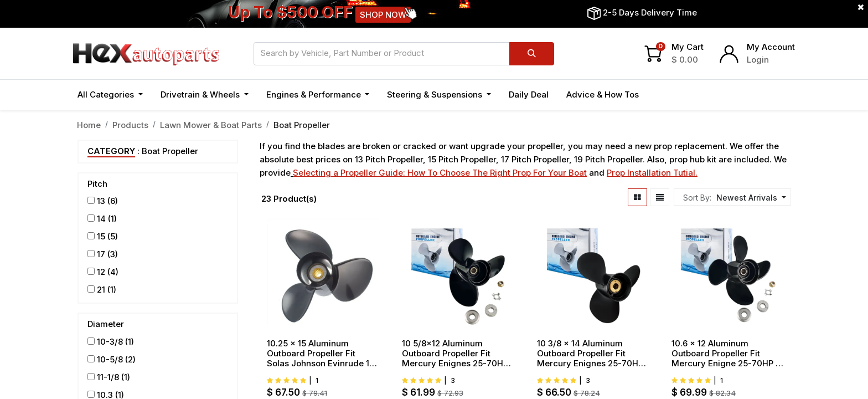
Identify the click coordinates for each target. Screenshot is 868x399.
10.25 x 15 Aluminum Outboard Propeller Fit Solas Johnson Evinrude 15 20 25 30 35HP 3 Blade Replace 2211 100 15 (321, 354)
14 (101, 219)
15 (101, 236)
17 (101, 254)
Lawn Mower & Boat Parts (211, 125)
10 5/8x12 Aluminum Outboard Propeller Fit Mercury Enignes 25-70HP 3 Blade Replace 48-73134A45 (455, 354)
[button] (750, 198)
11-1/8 (108, 377)
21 (101, 290)
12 (101, 272)
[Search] (532, 54)
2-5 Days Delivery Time (650, 12)
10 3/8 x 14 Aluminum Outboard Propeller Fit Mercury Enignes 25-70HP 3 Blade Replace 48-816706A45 (590, 354)
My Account (771, 47)
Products (130, 125)
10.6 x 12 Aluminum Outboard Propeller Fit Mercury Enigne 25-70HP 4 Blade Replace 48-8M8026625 (726, 354)
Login (758, 60)
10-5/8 (110, 359)
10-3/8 (110, 342)
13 (101, 201)
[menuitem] (529, 95)
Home (89, 125)
